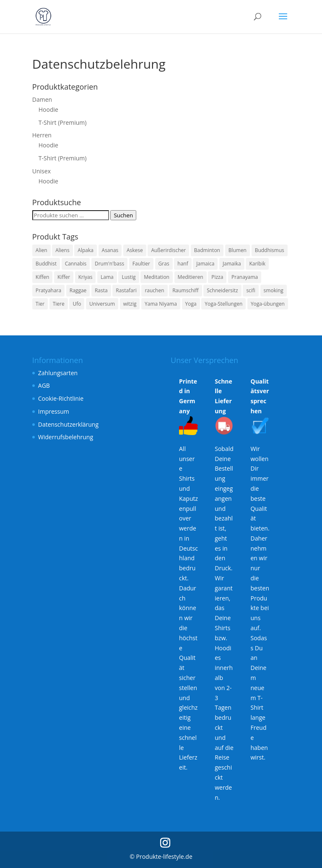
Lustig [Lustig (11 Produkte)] (129, 277)
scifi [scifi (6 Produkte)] (251, 290)
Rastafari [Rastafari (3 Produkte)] (126, 290)
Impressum (54, 411)
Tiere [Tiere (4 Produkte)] (59, 304)
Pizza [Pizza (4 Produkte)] (217, 277)
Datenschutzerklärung (68, 424)
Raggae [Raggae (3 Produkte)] (78, 290)
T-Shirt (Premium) (63, 122)
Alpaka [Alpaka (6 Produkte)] (86, 250)
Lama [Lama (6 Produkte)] (107, 277)
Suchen (123, 215)
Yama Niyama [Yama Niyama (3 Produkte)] (161, 304)
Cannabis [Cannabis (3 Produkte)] (76, 264)
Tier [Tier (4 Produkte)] (40, 304)
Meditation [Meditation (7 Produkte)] (157, 277)
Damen (42, 99)
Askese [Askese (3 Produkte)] (135, 250)
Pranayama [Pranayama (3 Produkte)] (245, 277)
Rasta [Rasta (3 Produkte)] (101, 290)
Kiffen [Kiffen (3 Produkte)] (43, 277)
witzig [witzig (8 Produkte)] (130, 304)
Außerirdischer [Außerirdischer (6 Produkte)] (168, 250)
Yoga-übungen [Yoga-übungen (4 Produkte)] (268, 304)
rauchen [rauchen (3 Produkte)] (154, 290)
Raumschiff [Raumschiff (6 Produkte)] (185, 290)
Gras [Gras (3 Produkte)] (164, 264)
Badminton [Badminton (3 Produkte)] (207, 250)
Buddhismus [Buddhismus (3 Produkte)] (270, 250)
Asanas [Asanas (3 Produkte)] (110, 250)
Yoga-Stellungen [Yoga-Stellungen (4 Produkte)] (223, 304)
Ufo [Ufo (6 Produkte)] (77, 304)
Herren (42, 135)
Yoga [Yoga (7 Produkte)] (191, 304)
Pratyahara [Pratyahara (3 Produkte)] (48, 290)
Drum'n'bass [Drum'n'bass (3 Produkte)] (109, 264)
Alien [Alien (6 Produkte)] (42, 250)
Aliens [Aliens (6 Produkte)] (62, 250)
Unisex (42, 171)
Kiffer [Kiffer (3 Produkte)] (64, 277)
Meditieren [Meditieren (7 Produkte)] (191, 277)
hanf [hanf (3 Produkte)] (183, 264)
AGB (44, 385)
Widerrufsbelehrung (66, 437)
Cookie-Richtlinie (61, 398)
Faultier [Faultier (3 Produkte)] (141, 264)
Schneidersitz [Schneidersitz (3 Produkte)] (222, 290)
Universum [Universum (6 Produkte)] (102, 304)
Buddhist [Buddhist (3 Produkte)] (46, 264)
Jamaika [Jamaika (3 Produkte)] (232, 264)
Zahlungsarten (58, 373)
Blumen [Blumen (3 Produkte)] (238, 250)
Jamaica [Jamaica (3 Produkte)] (205, 264)
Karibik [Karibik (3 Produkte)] (257, 264)
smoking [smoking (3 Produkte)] (274, 290)
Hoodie (48, 109)
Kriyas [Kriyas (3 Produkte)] (86, 277)
